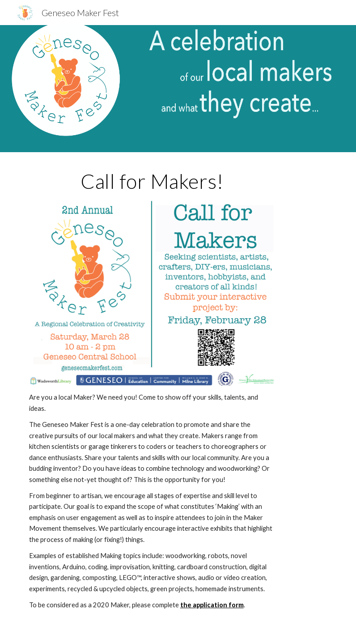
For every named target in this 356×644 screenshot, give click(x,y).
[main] (152, 181)
